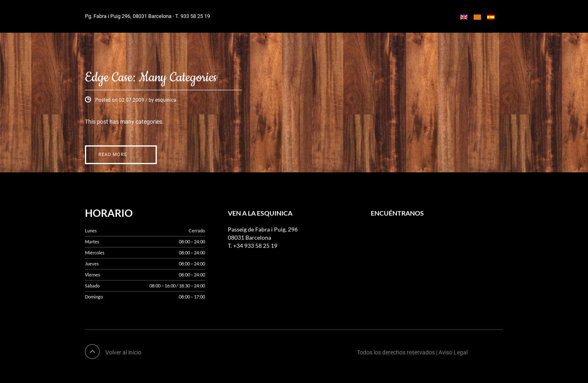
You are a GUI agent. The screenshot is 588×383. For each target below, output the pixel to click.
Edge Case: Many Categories (151, 78)
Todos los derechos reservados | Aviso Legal (412, 352)
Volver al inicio (123, 352)
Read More (113, 155)
